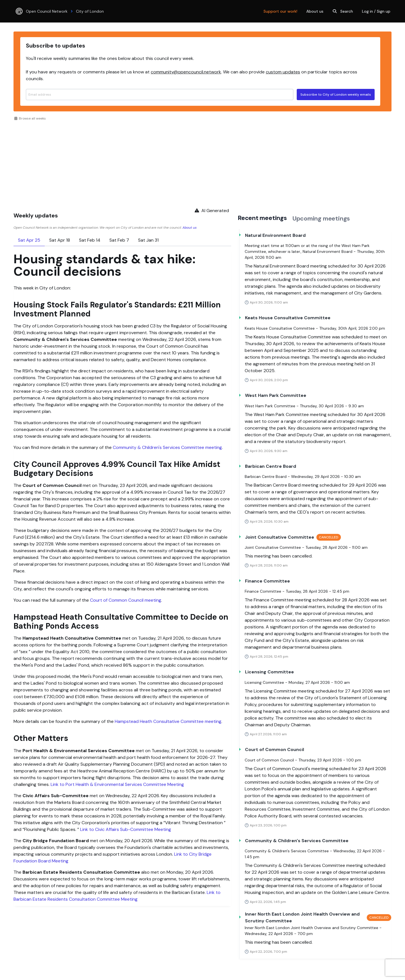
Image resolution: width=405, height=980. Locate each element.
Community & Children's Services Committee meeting (167, 447)
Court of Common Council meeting (126, 600)
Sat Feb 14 (90, 240)
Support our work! (280, 11)
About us (315, 11)
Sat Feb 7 (119, 240)
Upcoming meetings (321, 219)
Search (342, 11)
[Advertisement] (202, 163)
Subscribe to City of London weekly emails (336, 95)
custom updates (283, 72)
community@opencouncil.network (186, 72)
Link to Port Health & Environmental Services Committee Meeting (117, 784)
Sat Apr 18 (60, 240)
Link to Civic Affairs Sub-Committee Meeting (126, 829)
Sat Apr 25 (29, 240)
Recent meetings (262, 218)
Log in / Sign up (376, 11)
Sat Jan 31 (148, 240)
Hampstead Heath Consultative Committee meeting (168, 721)
